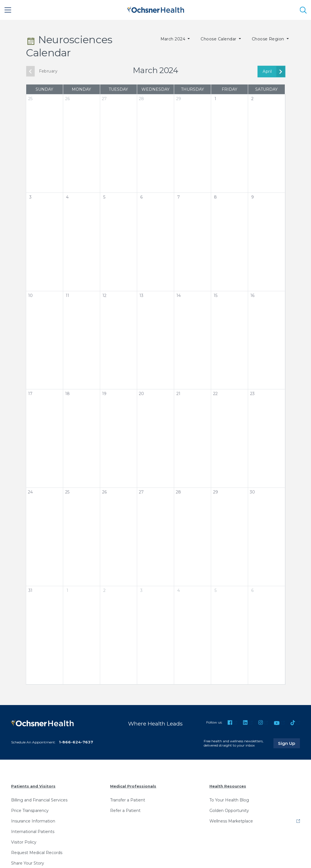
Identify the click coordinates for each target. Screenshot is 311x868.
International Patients (33, 831)
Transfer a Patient (128, 800)
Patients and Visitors (33, 786)
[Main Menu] (8, 10)
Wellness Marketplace (231, 821)
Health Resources (228, 786)
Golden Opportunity (229, 810)
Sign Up (289, 743)
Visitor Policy (24, 842)
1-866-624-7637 (76, 742)
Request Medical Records (37, 852)
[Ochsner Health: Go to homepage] (156, 9)
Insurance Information (33, 821)
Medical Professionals (133, 786)
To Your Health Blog (229, 800)
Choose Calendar (219, 39)
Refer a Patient (125, 810)
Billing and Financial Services (39, 800)
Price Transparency (30, 810)
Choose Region (269, 39)
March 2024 (174, 39)
